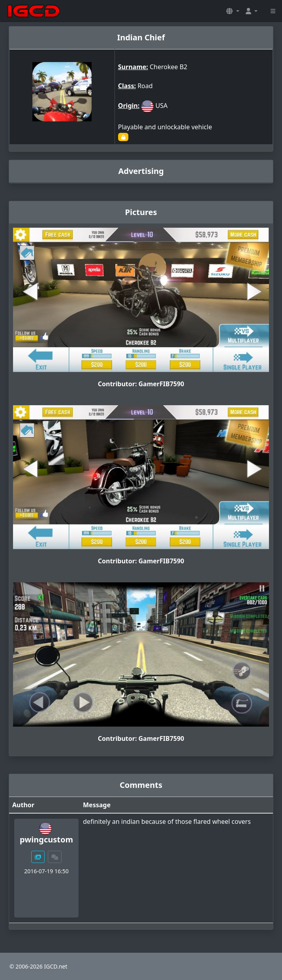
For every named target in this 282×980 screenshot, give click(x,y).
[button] (233, 11)
